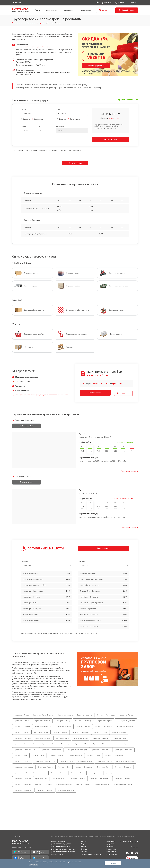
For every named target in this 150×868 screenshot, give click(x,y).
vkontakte (127, 853)
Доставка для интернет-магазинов (63, 852)
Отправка (24, 561)
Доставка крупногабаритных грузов (63, 849)
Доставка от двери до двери (61, 844)
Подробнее (33, 865)
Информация (69, 10)
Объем (23, 126)
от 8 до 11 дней (115, 118)
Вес (39, 126)
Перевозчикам (111, 849)
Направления (86, 10)
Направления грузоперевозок (91, 854)
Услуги (38, 10)
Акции (83, 844)
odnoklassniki (137, 853)
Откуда (24, 109)
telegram (132, 853)
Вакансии (84, 852)
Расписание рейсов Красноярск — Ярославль (33, 47)
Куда (58, 109)
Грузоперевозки (52, 10)
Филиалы (84, 849)
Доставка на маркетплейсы (61, 846)
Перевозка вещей (57, 854)
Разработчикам (112, 852)
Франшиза (110, 846)
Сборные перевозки (58, 841)
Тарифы (84, 846)
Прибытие (82, 561)
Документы (110, 844)
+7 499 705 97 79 (129, 842)
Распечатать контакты (129, 470)
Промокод (60, 126)
